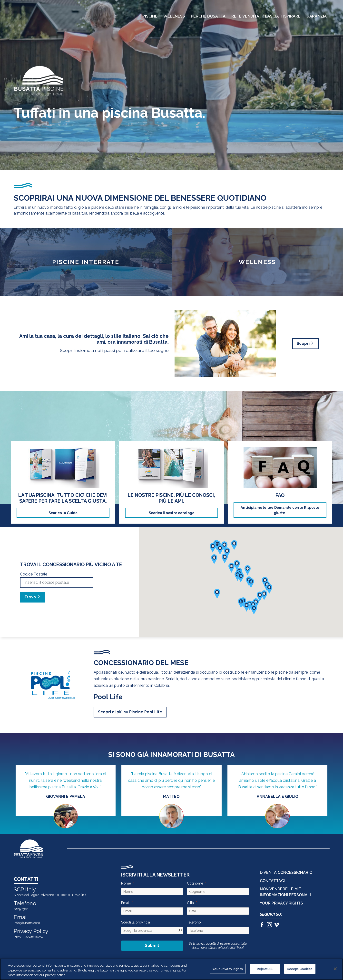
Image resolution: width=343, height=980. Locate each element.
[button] (264, 595)
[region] (171, 969)
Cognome (195, 883)
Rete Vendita (245, 16)
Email (125, 903)
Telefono (194, 922)
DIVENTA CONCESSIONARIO (286, 872)
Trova (33, 597)
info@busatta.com (27, 923)
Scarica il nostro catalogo (171, 513)
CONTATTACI (272, 881)
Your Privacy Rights (281, 903)
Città (190, 903)
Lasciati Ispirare (283, 16)
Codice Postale (34, 574)
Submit (152, 946)
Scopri (306, 344)
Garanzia (317, 16)
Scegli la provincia (136, 922)
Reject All (265, 969)
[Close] (335, 969)
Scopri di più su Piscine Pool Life (130, 712)
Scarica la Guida (63, 513)
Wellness (174, 16)
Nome (126, 883)
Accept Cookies (300, 969)
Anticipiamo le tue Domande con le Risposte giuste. (280, 510)
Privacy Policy (31, 931)
